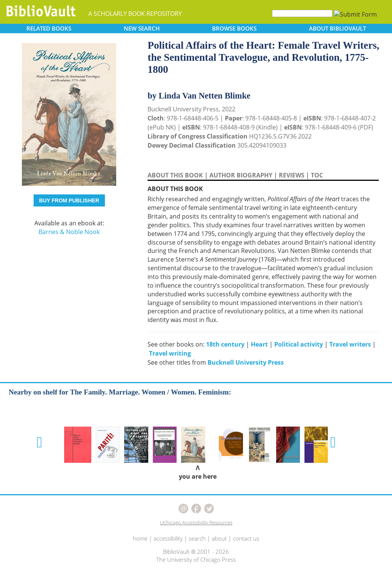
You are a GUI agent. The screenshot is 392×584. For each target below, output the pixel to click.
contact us (246, 538)
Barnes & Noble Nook (69, 232)
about (219, 538)
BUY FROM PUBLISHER (69, 200)
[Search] (302, 13)
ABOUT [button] (337, 28)
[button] (40, 442)
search (197, 538)
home (140, 538)
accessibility (168, 538)
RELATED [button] (49, 28)
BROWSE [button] (234, 28)
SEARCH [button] (142, 28)
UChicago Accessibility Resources (196, 522)
